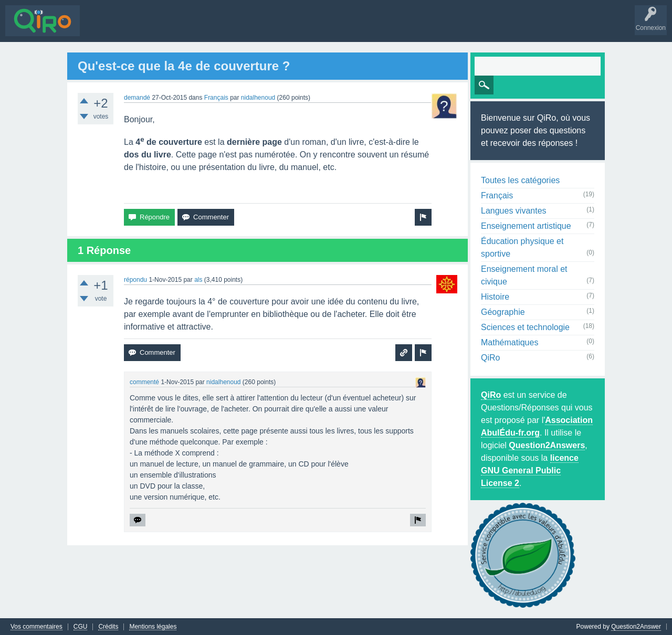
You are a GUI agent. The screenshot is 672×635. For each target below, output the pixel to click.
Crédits (108, 626)
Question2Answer (636, 626)
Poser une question (289, 28)
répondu (135, 279)
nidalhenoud (258, 97)
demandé (137, 97)
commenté (144, 382)
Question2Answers (547, 445)
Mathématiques (510, 342)
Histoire (495, 296)
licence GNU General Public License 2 (530, 470)
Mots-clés (193, 28)
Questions (102, 28)
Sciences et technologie (525, 327)
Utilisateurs (233, 28)
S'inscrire (368, 28)
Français (216, 97)
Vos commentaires (36, 626)
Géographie (503, 311)
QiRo (490, 357)
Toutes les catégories (520, 180)
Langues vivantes (514, 210)
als (198, 279)
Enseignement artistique (526, 225)
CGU (81, 626)
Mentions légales (153, 626)
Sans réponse (148, 28)
